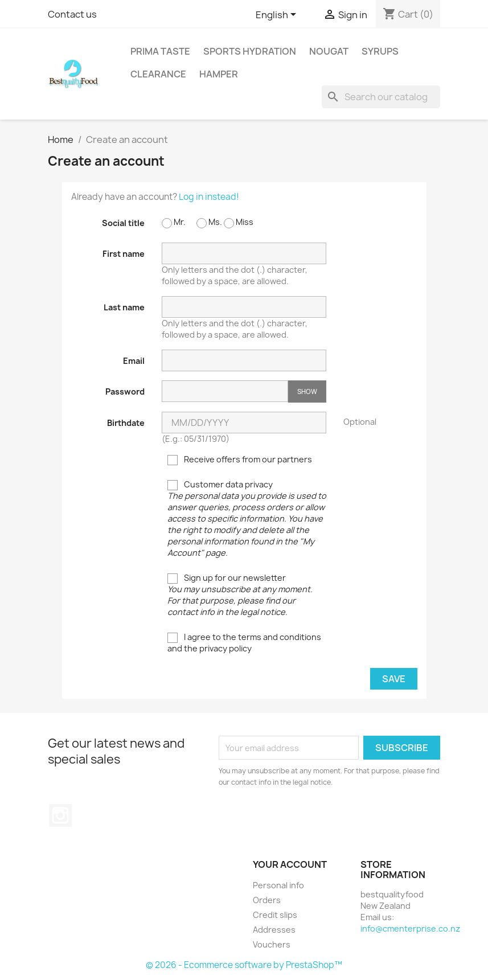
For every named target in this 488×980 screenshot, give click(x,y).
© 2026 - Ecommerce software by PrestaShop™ (244, 965)
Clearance (158, 74)
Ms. (209, 222)
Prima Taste (160, 51)
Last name (124, 307)
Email (134, 361)
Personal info (278, 885)
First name (124, 254)
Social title (123, 223)
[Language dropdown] (278, 15)
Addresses (274, 930)
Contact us (72, 14)
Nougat (329, 51)
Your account (290, 864)
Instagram (60, 815)
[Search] (381, 97)
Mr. (174, 222)
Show (307, 391)
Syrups (380, 51)
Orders (267, 900)
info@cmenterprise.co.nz (410, 928)
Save (394, 679)
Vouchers (272, 944)
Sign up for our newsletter (240, 595)
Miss (239, 222)
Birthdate (126, 423)
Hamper (219, 74)
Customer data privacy (247, 518)
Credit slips (275, 915)
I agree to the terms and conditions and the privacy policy (244, 643)
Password (125, 391)
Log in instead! (209, 197)
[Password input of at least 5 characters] (225, 391)
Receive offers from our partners (240, 460)
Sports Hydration (250, 51)
